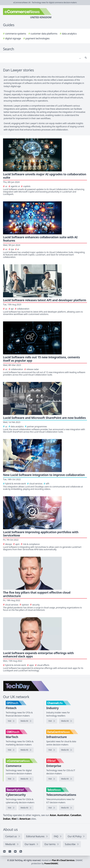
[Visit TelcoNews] (52, 808)
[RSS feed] (21, 851)
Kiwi (14, 819)
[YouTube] (15, 851)
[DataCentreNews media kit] (67, 750)
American (25, 819)
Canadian (76, 815)
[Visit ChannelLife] (52, 721)
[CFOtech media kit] (26, 721)
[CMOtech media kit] (26, 750)
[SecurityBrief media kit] (26, 808)
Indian (7, 819)
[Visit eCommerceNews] (11, 779)
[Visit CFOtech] (11, 721)
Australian (63, 815)
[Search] (42, 58)
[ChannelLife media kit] (67, 721)
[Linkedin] (4, 851)
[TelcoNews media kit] (67, 808)
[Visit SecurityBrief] (11, 808)
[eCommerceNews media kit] (26, 779)
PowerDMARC (51, 863)
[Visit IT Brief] (52, 779)
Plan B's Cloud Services (63, 860)
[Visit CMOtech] (11, 750)
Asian (53, 815)
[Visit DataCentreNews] (52, 750)
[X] (10, 851)
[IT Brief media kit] (67, 779)
